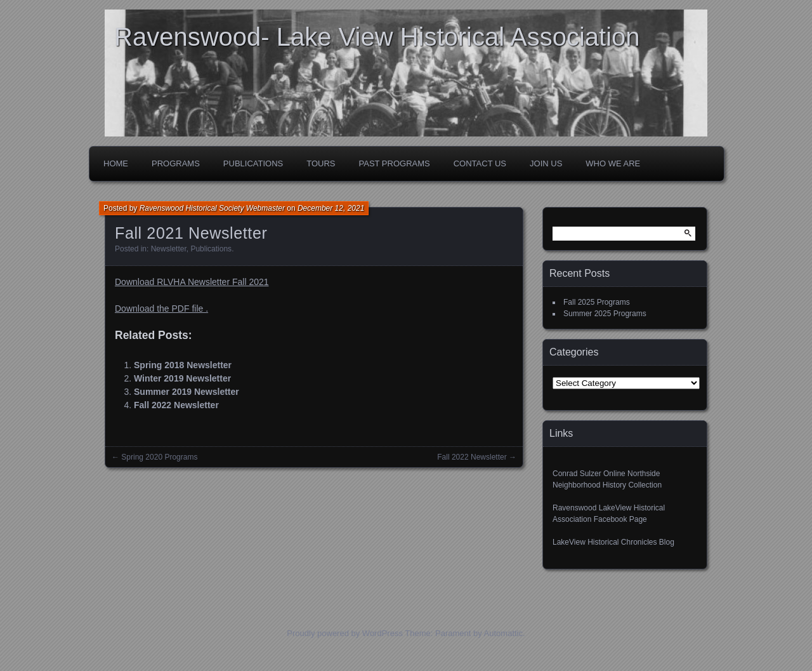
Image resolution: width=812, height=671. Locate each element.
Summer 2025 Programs (605, 314)
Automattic (503, 633)
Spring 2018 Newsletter (183, 365)
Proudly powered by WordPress (345, 633)
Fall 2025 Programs (597, 302)
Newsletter (169, 249)
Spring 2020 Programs (159, 457)
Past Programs (395, 163)
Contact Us (480, 163)
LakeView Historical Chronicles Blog (613, 542)
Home (116, 163)
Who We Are (613, 163)
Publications (253, 163)
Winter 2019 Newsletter (182, 378)
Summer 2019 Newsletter (187, 392)
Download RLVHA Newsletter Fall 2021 (192, 282)
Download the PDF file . (161, 309)
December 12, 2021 (331, 208)
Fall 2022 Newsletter (176, 405)
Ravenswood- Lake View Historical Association (377, 37)
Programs (176, 163)
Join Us (546, 163)
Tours (321, 163)
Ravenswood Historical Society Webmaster (212, 208)
